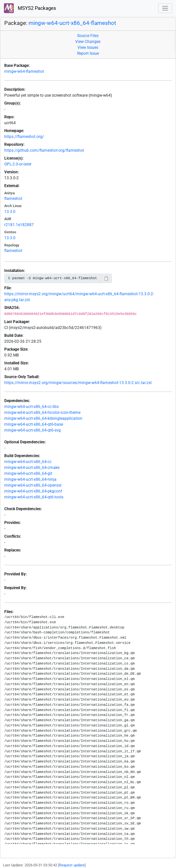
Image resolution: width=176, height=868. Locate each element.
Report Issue (88, 53)
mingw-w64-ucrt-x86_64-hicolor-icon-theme (42, 413)
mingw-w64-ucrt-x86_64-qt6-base (34, 424)
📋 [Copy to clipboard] (106, 279)
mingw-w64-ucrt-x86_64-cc (28, 462)
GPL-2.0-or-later (18, 164)
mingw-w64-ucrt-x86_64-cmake (32, 468)
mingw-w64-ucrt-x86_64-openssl (33, 485)
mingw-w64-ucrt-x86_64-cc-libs (32, 407)
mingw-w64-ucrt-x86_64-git (28, 473)
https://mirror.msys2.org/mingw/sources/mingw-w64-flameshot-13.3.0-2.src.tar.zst (78, 383)
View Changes (88, 42)
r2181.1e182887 (19, 225)
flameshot (13, 199)
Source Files (88, 36)
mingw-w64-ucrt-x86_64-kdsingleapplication (43, 418)
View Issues (88, 48)
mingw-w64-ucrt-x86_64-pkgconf (33, 491)
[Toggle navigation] (165, 8)
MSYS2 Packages (30, 8)
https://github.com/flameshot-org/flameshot (44, 150)
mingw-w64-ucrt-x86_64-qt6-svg (33, 430)
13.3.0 (10, 212)
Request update (72, 865)
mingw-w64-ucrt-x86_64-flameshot (72, 23)
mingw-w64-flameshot (24, 71)
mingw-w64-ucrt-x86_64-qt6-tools (34, 497)
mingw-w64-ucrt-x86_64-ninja (30, 479)
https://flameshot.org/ (24, 137)
